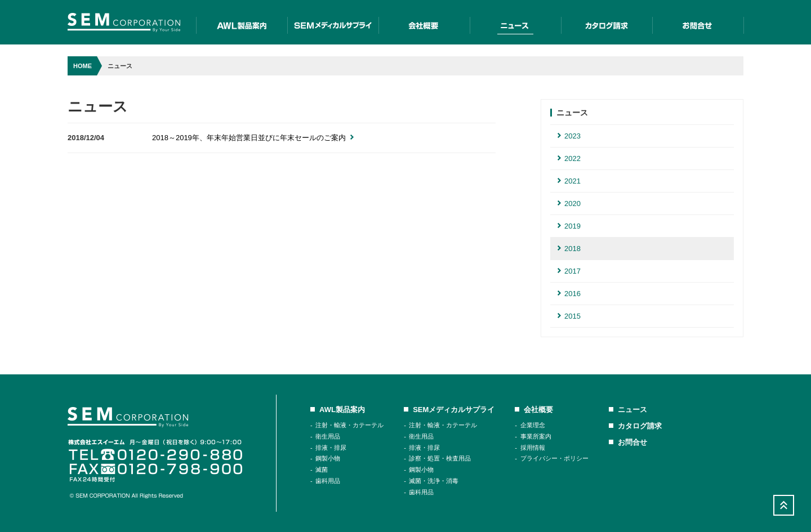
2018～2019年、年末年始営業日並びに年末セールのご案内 (253, 138)
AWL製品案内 (242, 22)
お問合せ (698, 22)
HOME (83, 66)
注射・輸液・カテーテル (349, 425)
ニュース (632, 410)
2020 (569, 204)
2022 (569, 158)
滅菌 (322, 470)
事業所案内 (536, 436)
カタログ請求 (607, 22)
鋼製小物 (328, 458)
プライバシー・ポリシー (554, 458)
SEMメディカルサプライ (333, 22)
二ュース (515, 22)
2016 (569, 294)
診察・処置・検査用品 (440, 458)
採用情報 (533, 448)
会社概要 (424, 22)
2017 (569, 271)
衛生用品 (328, 436)
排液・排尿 (331, 448)
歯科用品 (328, 481)
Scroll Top (784, 505)
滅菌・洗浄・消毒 (434, 481)
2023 (569, 136)
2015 (569, 316)
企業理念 (533, 425)
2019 (569, 226)
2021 (569, 181)
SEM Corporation (124, 22)
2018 (569, 249)
